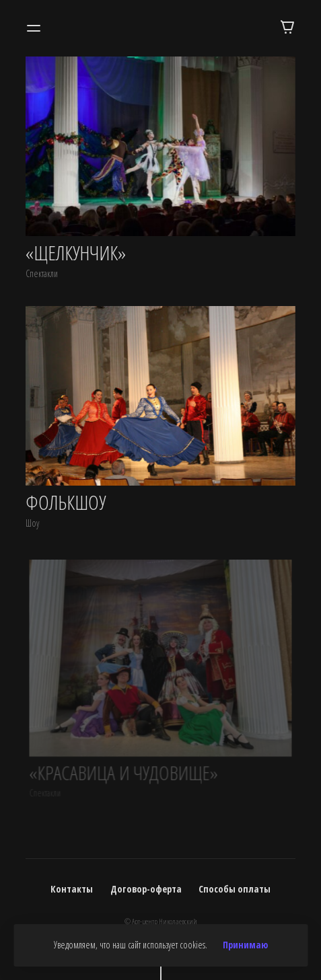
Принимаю (245, 945)
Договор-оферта (146, 889)
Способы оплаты (235, 889)
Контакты (72, 889)
